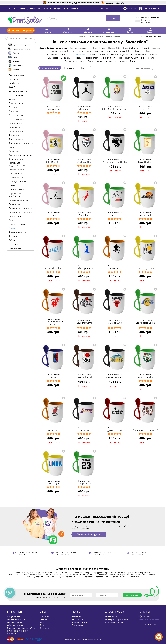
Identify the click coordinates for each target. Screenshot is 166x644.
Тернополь (152, 574)
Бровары (60, 572)
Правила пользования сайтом (21, 628)
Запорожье (129, 572)
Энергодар (98, 577)
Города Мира (16, 123)
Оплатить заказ (14, 622)
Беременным (16, 103)
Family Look (15, 83)
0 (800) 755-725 (146, 616)
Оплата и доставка (27, 9)
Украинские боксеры (107, 61)
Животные (14, 135)
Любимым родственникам (17, 164)
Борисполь (50, 572)
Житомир (119, 572)
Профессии (15, 216)
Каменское (78, 572)
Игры (11, 147)
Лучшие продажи (18, 75)
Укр (107, 9)
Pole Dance (112, 51)
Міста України (16, 173)
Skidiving (146, 51)
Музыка (13, 185)
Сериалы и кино (17, 224)
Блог (42, 625)
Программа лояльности (116, 622)
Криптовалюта (16, 159)
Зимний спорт (108, 58)
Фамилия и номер (18, 232)
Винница (68, 572)
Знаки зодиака (16, 139)
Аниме (12, 99)
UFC (70, 54)
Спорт (12, 228)
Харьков (40, 577)
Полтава (130, 574)
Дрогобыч (109, 572)
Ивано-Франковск (142, 572)
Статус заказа (14, 616)
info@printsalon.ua (147, 624)
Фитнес (133, 61)
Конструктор (78, 619)
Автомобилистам (18, 91)
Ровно (138, 574)
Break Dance (99, 48)
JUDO (54, 51)
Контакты (75, 9)
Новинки (13, 79)
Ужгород (31, 577)
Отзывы (66, 9)
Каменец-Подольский (18, 574)
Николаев (103, 574)
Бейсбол (92, 54)
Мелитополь (92, 574)
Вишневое (124, 577)
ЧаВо (42, 622)
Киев (18, 572)
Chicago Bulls (114, 48)
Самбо (91, 61)
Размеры (57, 9)
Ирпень (115, 577)
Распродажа (15, 248)
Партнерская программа (116, 619)
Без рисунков (16, 244)
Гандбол (78, 58)
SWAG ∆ (13, 87)
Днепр (87, 572)
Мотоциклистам (17, 181)
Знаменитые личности (21, 143)
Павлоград (121, 574)
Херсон (48, 577)
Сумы (144, 574)
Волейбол (66, 58)
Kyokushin (78, 51)
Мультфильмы (16, 189)
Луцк (66, 574)
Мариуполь (81, 574)
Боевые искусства (119, 54)
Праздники (15, 204)
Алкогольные (16, 95)
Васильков (134, 577)
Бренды (13, 107)
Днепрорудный (97, 572)
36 (154, 68)
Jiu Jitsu (156, 48)
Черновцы (88, 577)
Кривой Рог (58, 574)
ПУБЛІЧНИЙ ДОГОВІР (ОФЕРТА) (17, 632)
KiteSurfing (65, 51)
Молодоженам (16, 177)
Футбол (13, 236)
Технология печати (81, 622)
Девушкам (14, 127)
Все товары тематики (80, 48)
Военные (13, 111)
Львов (72, 574)
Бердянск (40, 572)
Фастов (107, 577)
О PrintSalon (13, 9)
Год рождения (16, 119)
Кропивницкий (35, 574)
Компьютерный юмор (20, 155)
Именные (14, 151)
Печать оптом (111, 616)
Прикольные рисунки (20, 212)
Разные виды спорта (75, 61)
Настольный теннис (135, 58)
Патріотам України (18, 200)
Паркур (150, 58)
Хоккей (123, 61)
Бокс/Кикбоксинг (139, 54)
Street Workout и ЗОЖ (55, 54)
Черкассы (69, 577)
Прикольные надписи (20, 208)
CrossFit (145, 48)
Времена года (16, 115)
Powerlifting (125, 51)
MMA (88, 51)
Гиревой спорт (91, 58)
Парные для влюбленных (16, 195)
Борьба (154, 54)
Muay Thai (99, 51)
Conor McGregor (131, 48)
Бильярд (104, 54)
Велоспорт (53, 58)
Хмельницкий (58, 577)
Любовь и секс (16, 169)
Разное (12, 220)
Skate (137, 51)
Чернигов (78, 577)
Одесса (112, 574)
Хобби (12, 240)
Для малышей (16, 131)
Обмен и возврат (44, 9)
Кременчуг (47, 574)
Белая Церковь (28, 572)
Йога (120, 58)
